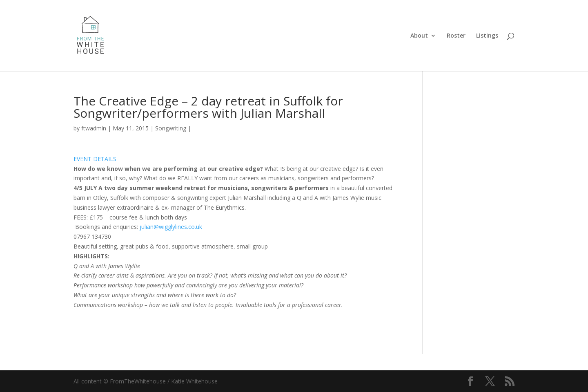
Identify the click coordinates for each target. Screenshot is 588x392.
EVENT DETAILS (95, 159)
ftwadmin (94, 128)
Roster (456, 36)
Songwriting (171, 128)
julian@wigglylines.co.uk (171, 227)
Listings (487, 36)
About (419, 36)
